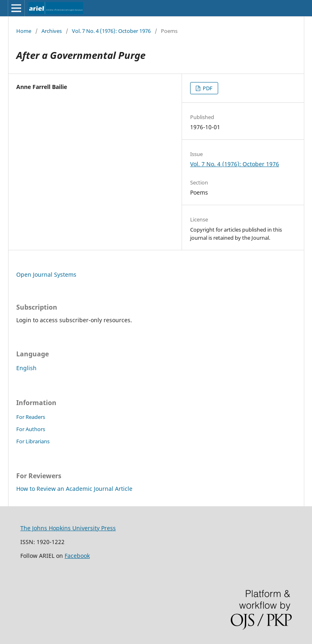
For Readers (31, 417)
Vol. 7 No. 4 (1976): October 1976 (111, 31)
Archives (52, 31)
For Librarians (33, 441)
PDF (207, 88)
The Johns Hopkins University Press (68, 528)
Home (24, 31)
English (26, 368)
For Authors (31, 429)
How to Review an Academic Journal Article (74, 489)
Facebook (77, 556)
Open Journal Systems (46, 274)
